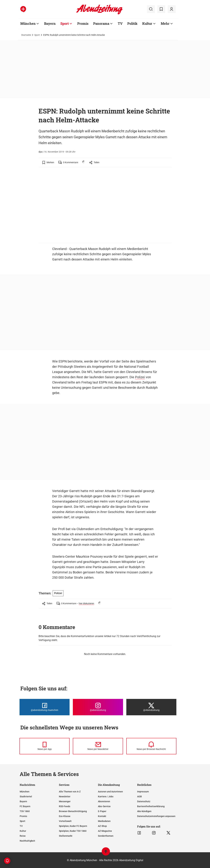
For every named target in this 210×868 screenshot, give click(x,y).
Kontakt (102, 816)
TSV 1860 (25, 811)
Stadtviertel (26, 796)
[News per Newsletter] (98, 746)
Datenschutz (144, 801)
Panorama (101, 23)
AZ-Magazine (105, 831)
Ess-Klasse (65, 816)
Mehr (165, 23)
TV (120, 23)
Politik (132, 23)
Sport (65, 23)
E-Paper (102, 811)
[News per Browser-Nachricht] (151, 746)
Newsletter (65, 796)
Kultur (147, 23)
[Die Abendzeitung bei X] (151, 707)
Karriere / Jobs (106, 796)
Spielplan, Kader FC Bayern (73, 826)
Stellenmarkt (66, 836)
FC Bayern (25, 806)
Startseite (26, 35)
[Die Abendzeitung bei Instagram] (98, 707)
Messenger (65, 801)
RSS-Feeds (65, 806)
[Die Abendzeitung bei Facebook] (45, 707)
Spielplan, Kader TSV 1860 (73, 831)
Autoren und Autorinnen (110, 792)
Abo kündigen (144, 811)
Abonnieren (104, 801)
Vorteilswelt (65, 821)
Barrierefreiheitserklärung (151, 806)
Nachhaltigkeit (27, 841)
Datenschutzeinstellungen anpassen (156, 816)
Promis (83, 23)
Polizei (140, 377)
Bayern (50, 23)
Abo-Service (104, 806)
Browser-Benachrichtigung (73, 811)
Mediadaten (104, 821)
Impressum (143, 792)
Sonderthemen (106, 836)
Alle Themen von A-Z (70, 792)
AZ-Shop (102, 826)
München (28, 23)
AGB (139, 796)
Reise (23, 836)
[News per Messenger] (45, 746)
